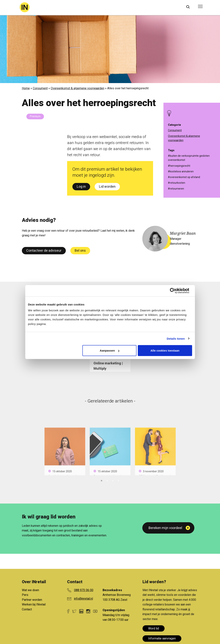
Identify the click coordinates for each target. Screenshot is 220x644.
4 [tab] (119, 480)
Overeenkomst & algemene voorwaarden (77, 88)
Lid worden (107, 187)
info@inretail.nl (84, 599)
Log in (81, 187)
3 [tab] (113, 480)
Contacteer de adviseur (44, 251)
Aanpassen (110, 351)
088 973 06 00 (84, 590)
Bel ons (80, 251)
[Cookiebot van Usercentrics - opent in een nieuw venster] (176, 291)
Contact (27, 609)
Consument (40, 88)
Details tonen (176, 338)
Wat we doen (30, 590)
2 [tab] (107, 480)
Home (26, 88)
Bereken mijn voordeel (165, 528)
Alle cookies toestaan (165, 351)
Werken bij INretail (34, 605)
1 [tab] (102, 480)
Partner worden (32, 600)
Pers (25, 595)
